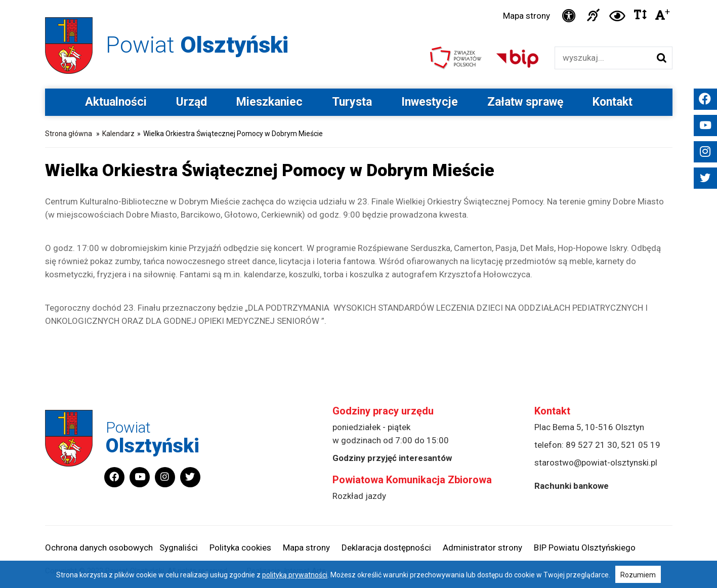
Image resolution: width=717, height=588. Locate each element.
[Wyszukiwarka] (603, 58)
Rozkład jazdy (359, 496)
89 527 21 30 (592, 445)
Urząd (192, 102)
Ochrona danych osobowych (99, 548)
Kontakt (613, 102)
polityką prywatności (295, 575)
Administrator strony (482, 548)
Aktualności (116, 102)
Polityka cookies (240, 548)
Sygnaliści (179, 548)
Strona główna (69, 134)
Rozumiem (638, 575)
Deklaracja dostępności (386, 548)
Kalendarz (118, 134)
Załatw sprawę (525, 102)
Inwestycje (430, 102)
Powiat (197, 45)
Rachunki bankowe (572, 486)
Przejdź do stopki (358, 0)
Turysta (352, 102)
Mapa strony (526, 16)
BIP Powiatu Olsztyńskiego (585, 548)
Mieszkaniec (269, 102)
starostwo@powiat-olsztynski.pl (596, 463)
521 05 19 (641, 445)
